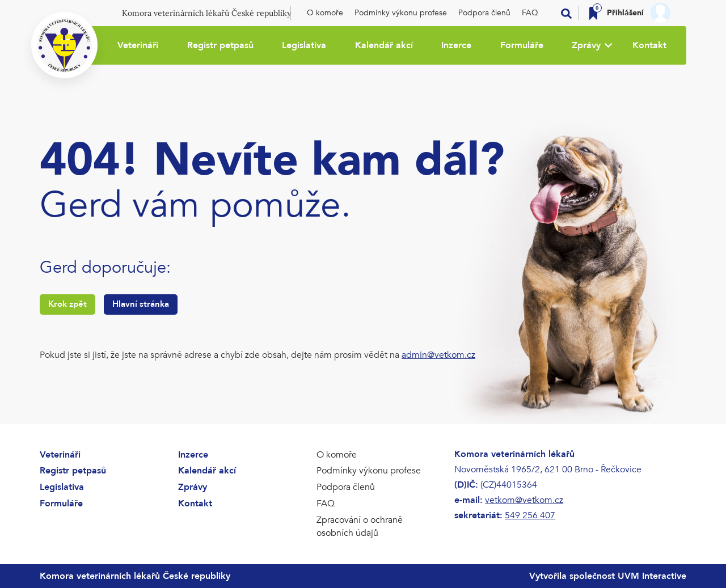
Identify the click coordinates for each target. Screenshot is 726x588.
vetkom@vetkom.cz (524, 500)
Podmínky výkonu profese (401, 13)
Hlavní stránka (141, 304)
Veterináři (138, 45)
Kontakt (649, 45)
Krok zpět (67, 304)
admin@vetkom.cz (438, 355)
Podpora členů (484, 13)
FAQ (530, 13)
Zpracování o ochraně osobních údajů (360, 526)
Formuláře (522, 45)
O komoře (325, 13)
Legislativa (304, 45)
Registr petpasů (220, 45)
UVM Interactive (652, 576)
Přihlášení (625, 13)
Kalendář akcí (384, 45)
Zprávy (586, 45)
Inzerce (456, 45)
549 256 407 (530, 515)
